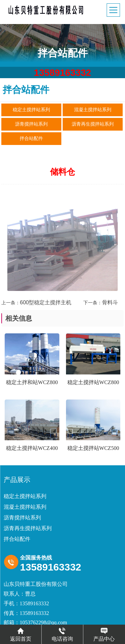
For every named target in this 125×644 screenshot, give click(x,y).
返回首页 (21, 634)
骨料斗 (110, 302)
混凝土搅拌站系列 (93, 110)
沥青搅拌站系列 (31, 124)
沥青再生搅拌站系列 (93, 124)
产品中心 (104, 634)
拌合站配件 (31, 138)
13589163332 (62, 73)
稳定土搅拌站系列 (31, 110)
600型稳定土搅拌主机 (46, 302)
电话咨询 (62, 634)
